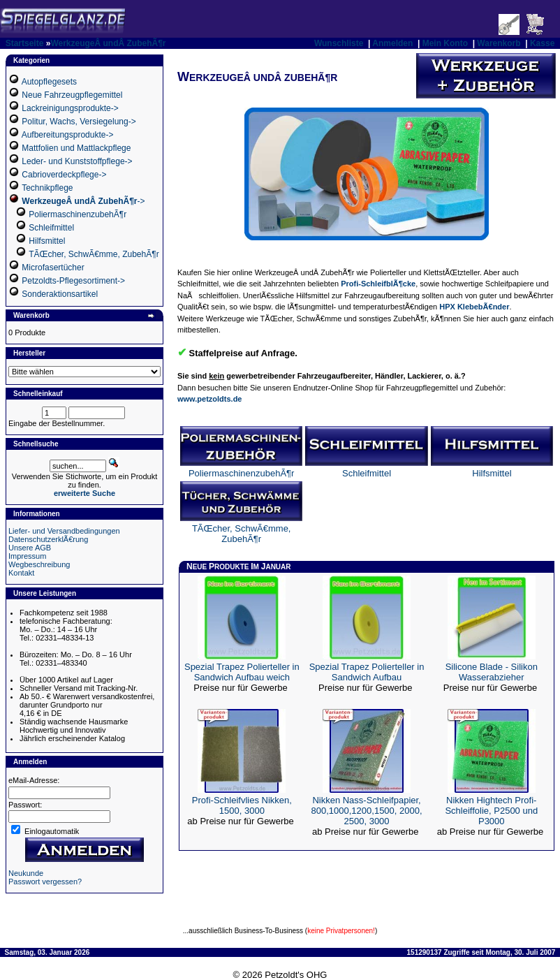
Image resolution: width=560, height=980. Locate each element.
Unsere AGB (30, 548)
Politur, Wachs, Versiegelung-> (79, 122)
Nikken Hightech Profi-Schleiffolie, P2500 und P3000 (491, 811)
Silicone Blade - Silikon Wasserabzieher (492, 672)
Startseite (25, 43)
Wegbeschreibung (39, 564)
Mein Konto (445, 43)
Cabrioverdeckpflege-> (64, 175)
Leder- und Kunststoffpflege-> (77, 161)
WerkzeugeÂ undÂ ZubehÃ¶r (108, 43)
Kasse (542, 43)
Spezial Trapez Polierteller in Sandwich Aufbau (367, 672)
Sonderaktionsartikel (60, 294)
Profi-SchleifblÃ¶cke (378, 284)
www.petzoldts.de (210, 399)
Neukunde (26, 873)
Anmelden (392, 43)
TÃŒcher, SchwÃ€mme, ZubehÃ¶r (94, 254)
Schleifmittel (51, 228)
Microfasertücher (53, 268)
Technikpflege (47, 188)
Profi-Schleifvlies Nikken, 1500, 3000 (242, 805)
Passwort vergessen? (45, 882)
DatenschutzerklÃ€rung (48, 539)
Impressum (27, 556)
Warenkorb (499, 43)
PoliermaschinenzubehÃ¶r (78, 214)
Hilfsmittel (47, 241)
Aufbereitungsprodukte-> (68, 135)
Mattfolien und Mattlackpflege (76, 148)
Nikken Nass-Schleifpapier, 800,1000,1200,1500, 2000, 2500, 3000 (367, 811)
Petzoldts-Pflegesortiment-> (73, 281)
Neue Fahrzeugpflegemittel (72, 95)
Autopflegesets (49, 82)
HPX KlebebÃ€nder (474, 307)
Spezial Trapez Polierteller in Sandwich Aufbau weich (242, 672)
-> (83, 201)
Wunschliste (339, 43)
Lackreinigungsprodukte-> (70, 108)
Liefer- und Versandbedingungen (64, 531)
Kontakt (21, 573)
